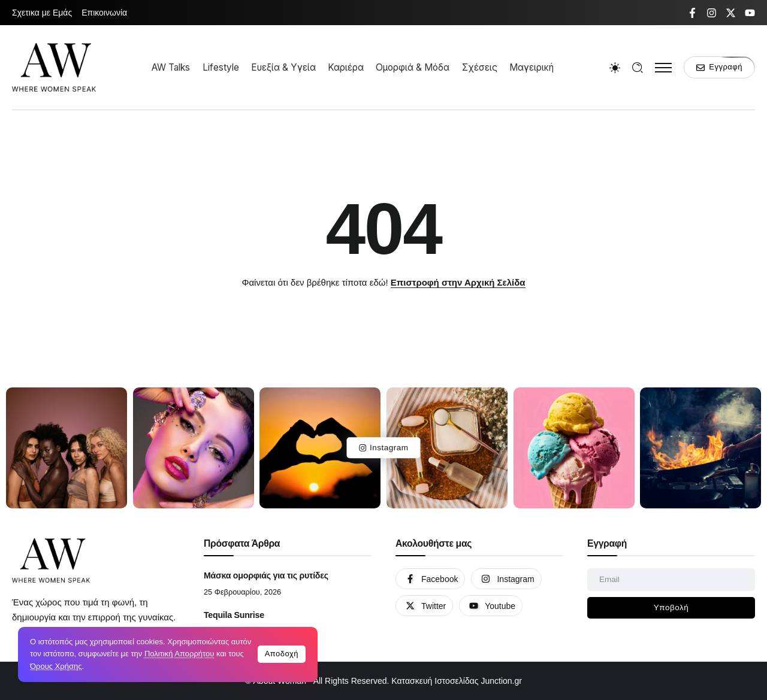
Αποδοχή (282, 654)
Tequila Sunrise (234, 615)
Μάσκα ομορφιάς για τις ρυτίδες (266, 575)
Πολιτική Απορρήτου (179, 654)
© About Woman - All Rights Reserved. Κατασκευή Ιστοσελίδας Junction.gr (383, 681)
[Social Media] (692, 13)
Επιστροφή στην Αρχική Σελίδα (458, 282)
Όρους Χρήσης (56, 666)
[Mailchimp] (671, 608)
